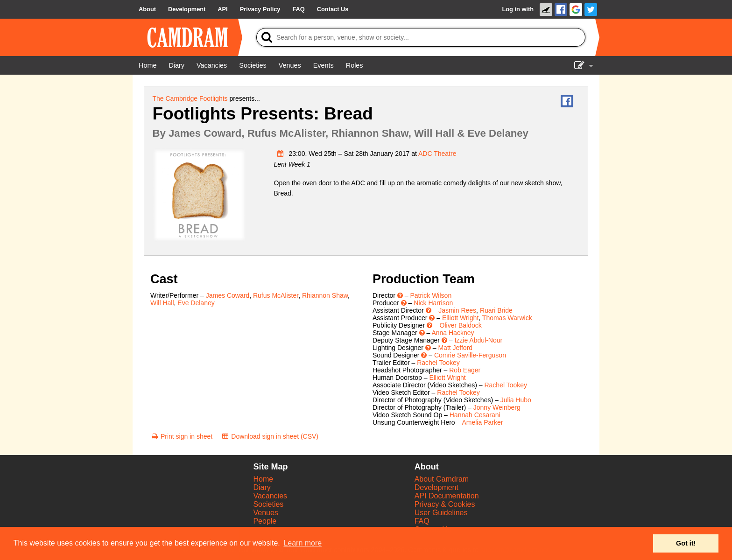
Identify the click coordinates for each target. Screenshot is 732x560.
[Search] (421, 37)
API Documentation (447, 496)
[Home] (148, 65)
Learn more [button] (303, 543)
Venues (265, 513)
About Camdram (442, 479)
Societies (268, 504)
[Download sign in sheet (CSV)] (270, 436)
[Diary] (176, 65)
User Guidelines (441, 513)
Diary (262, 487)
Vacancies (270, 496)
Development (436, 487)
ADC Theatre (437, 154)
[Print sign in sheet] (181, 436)
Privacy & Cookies (445, 504)
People (265, 521)
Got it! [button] (686, 543)
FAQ (422, 521)
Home (263, 479)
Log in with (518, 9)
